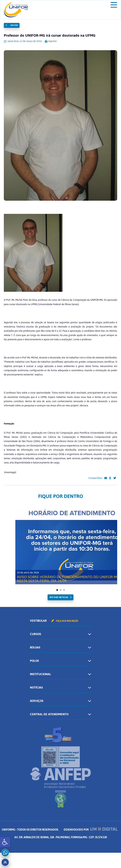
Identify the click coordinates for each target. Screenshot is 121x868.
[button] (5, 842)
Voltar (12, 25)
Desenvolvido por (91, 830)
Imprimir (51, 41)
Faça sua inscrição (65, 621)
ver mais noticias (59, 597)
